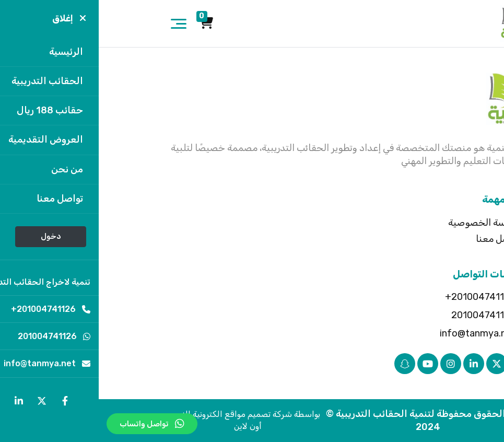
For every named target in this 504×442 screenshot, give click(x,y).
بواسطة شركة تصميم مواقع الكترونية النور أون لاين (149, 420)
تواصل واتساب (53, 424)
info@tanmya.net (387, 333)
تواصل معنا (400, 239)
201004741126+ (389, 297)
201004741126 (392, 315)
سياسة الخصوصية (386, 223)
